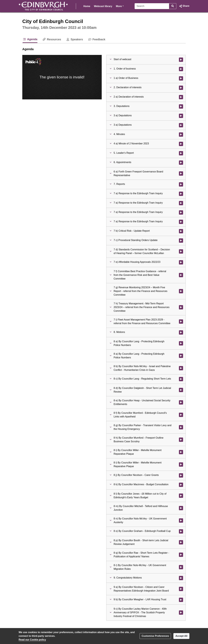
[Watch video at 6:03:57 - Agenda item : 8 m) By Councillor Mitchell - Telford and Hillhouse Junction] (181, 508)
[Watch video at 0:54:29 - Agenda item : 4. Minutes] (181, 135)
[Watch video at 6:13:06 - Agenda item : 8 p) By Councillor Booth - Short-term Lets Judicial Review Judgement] (181, 542)
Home (87, 6)
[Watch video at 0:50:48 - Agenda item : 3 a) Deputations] (181, 125)
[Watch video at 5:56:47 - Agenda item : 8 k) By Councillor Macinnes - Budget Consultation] (181, 485)
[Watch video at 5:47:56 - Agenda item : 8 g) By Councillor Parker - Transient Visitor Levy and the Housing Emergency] (181, 427)
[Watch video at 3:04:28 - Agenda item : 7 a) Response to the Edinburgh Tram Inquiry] (181, 222)
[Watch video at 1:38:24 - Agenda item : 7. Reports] (181, 184)
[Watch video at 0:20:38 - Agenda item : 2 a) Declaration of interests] (181, 97)
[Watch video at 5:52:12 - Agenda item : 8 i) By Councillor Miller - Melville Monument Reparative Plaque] (181, 465)
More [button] (120, 6)
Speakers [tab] (74, 39)
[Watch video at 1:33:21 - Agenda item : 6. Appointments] (181, 163)
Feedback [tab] (97, 39)
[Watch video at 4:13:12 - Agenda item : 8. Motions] (181, 332)
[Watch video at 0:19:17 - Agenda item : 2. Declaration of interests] (181, 88)
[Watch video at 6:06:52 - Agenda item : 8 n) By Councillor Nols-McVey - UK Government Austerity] (181, 521)
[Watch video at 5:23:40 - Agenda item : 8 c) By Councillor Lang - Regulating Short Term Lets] (181, 379)
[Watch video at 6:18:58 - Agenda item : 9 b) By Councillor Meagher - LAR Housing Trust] (181, 600)
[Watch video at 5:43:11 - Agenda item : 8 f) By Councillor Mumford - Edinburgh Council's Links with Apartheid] (181, 415)
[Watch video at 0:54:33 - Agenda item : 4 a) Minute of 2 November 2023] (181, 144)
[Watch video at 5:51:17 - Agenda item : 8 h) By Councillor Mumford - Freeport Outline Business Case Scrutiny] (181, 440)
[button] (184, 6)
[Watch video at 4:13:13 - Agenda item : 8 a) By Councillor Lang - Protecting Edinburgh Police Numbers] (181, 343)
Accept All (181, 636)
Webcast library (103, 6)
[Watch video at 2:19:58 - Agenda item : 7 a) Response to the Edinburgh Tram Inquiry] (181, 203)
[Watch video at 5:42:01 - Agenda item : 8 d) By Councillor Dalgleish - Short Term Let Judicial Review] (181, 390)
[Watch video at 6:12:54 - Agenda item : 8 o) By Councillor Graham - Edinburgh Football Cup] (181, 531)
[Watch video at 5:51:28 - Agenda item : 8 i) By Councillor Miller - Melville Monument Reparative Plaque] (181, 452)
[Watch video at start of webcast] (181, 60)
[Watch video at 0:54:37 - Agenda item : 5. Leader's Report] (181, 153)
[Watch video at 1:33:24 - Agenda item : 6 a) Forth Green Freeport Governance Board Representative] (181, 174)
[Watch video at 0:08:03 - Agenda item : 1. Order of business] (181, 69)
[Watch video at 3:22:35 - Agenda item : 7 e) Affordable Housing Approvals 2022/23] (181, 262)
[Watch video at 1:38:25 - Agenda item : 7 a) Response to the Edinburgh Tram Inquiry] (181, 194)
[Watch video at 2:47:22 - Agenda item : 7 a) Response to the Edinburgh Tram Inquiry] (181, 212)
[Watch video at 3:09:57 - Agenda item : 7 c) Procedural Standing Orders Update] (181, 241)
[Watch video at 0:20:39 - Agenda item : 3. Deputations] (181, 106)
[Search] (152, 6)
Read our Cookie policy (32, 640)
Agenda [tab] (30, 39)
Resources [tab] (52, 39)
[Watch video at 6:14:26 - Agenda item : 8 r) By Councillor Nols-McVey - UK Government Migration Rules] (181, 567)
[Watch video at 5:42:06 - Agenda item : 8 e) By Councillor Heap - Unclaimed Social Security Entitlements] (181, 402)
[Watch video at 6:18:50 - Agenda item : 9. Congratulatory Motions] (181, 578)
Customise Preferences (155, 636)
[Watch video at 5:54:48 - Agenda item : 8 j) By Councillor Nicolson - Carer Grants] (181, 475)
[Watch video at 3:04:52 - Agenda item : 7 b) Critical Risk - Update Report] (181, 231)
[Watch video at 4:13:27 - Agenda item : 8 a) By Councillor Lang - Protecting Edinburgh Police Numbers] (181, 356)
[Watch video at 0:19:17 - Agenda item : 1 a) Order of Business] (181, 78)
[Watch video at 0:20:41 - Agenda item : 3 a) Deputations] (181, 116)
